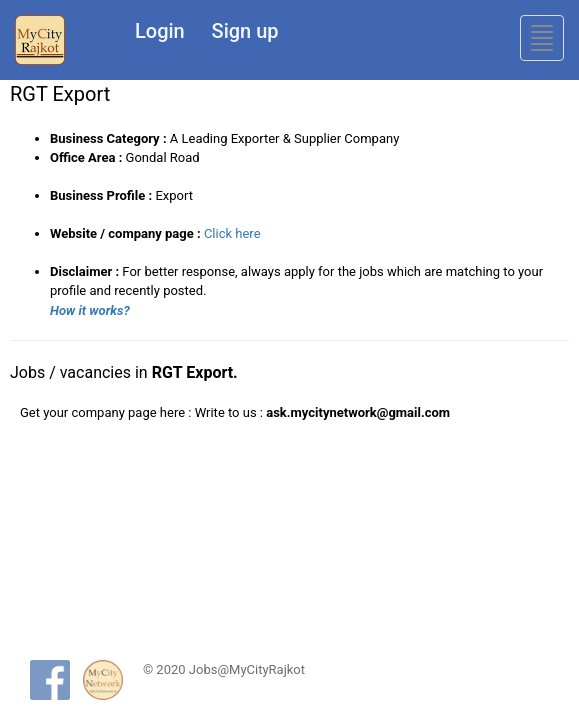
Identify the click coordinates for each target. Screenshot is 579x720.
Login (160, 31)
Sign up (245, 31)
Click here (232, 233)
